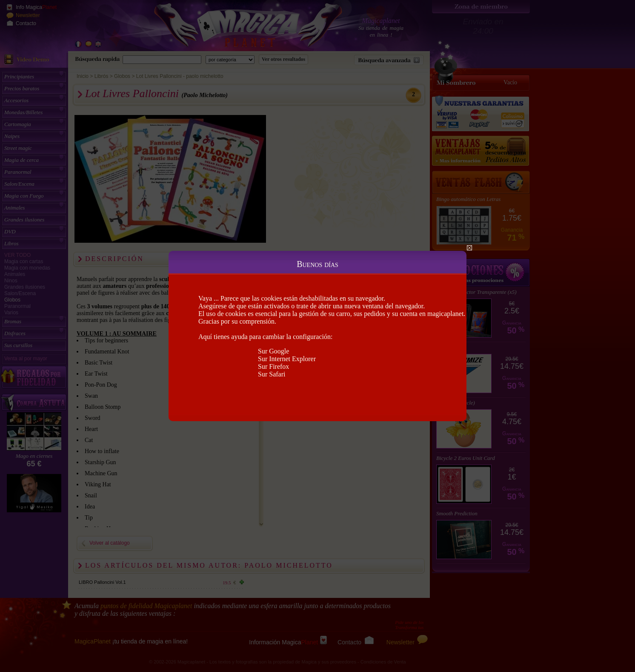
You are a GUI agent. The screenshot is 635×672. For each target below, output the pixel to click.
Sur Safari (272, 374)
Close (469, 248)
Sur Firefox (273, 366)
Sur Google (273, 351)
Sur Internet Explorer (287, 359)
